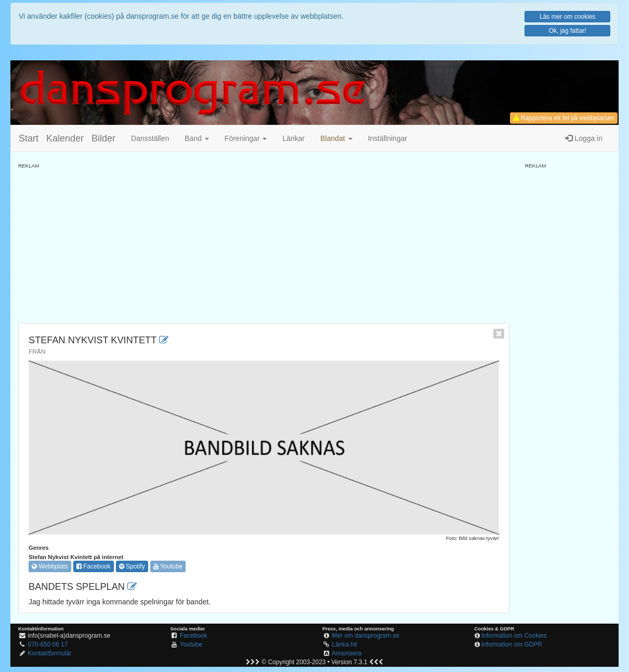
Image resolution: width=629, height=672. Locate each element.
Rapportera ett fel (564, 118)
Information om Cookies (514, 636)
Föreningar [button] (246, 138)
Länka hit (345, 644)
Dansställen (150, 138)
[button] (336, 138)
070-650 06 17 (48, 644)
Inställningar (388, 138)
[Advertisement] (264, 242)
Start (29, 138)
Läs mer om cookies (567, 17)
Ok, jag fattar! (568, 31)
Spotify (132, 566)
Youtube (168, 566)
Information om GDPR (512, 644)
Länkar (293, 138)
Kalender (65, 138)
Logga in (584, 138)
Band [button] (197, 138)
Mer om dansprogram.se (366, 636)
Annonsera (347, 653)
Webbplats (50, 566)
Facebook (94, 566)
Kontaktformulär (50, 653)
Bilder (103, 138)
